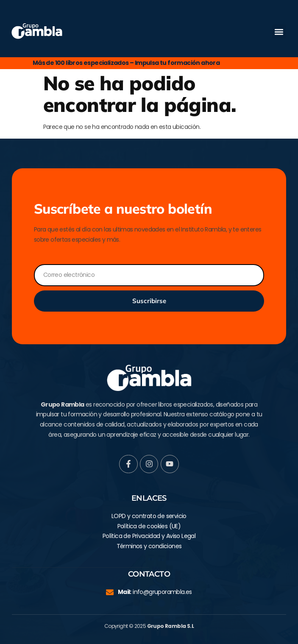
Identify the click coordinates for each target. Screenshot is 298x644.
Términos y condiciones (149, 546)
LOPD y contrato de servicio (149, 516)
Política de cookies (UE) (149, 526)
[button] (279, 32)
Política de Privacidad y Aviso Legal (149, 536)
